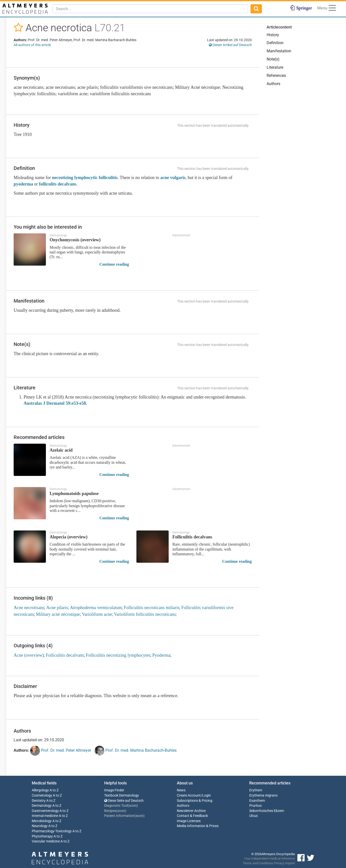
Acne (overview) (29, 655)
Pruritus (255, 806)
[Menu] (332, 9)
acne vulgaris (173, 178)
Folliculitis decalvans (65, 655)
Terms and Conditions (258, 863)
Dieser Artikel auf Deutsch (230, 45)
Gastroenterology (45, 811)
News (181, 790)
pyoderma (23, 184)
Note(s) (273, 59)
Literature (275, 67)
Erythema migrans (263, 795)
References (276, 76)
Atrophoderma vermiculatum (96, 608)
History (273, 35)
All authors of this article (32, 45)
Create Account (189, 795)
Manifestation (279, 51)
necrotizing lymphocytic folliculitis (85, 178)
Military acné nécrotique (58, 614)
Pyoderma (161, 655)
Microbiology (42, 821)
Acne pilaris (57, 608)
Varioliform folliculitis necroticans (145, 614)
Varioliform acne (97, 614)
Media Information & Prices (198, 826)
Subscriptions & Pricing (195, 801)
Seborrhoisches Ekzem (267, 811)
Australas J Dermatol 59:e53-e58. (55, 403)
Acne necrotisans (29, 608)
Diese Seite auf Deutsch (124, 801)
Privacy (279, 863)
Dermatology (42, 806)
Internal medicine (45, 816)
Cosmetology (42, 795)
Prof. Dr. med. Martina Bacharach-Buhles (136, 751)
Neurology (40, 826)
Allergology (40, 790)
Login (206, 795)
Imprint (290, 863)
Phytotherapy (42, 836)
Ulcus (253, 816)
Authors (273, 84)
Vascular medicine (46, 841)
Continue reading (114, 264)
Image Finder (114, 790)
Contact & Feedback (192, 816)
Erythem (256, 790)
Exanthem (257, 801)
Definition (275, 43)
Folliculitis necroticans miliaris (152, 608)
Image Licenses (189, 821)
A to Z (54, 790)
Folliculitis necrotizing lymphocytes (118, 655)
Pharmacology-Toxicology (52, 831)
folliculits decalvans (58, 184)
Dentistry (39, 801)
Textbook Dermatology (122, 795)
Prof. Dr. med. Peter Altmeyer (61, 751)
